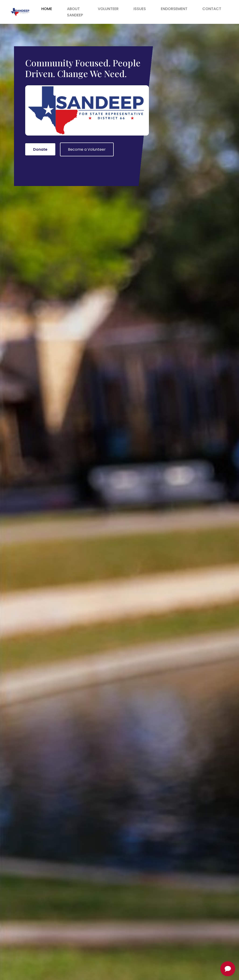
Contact (212, 9)
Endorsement (174, 9)
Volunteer (108, 9)
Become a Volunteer (87, 149)
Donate (40, 149)
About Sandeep (75, 12)
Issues (140, 9)
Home (47, 9)
